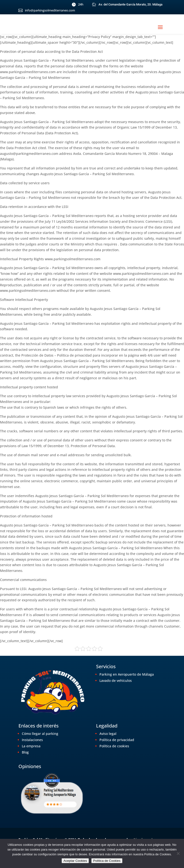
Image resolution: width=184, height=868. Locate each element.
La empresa (31, 746)
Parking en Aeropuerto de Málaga (127, 674)
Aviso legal (108, 734)
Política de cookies (114, 746)
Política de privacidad (117, 740)
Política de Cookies (107, 861)
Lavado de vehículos (116, 681)
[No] (178, 853)
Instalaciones (32, 740)
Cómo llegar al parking (40, 734)
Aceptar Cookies (75, 861)
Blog (25, 752)
